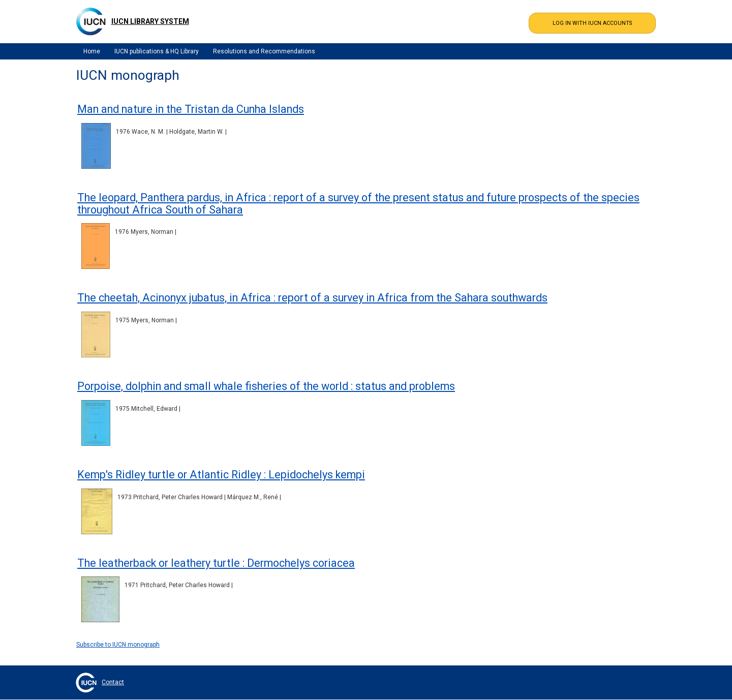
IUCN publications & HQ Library (157, 51)
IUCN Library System (150, 21)
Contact (113, 682)
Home (92, 51)
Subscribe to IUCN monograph (118, 645)
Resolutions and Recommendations (264, 51)
